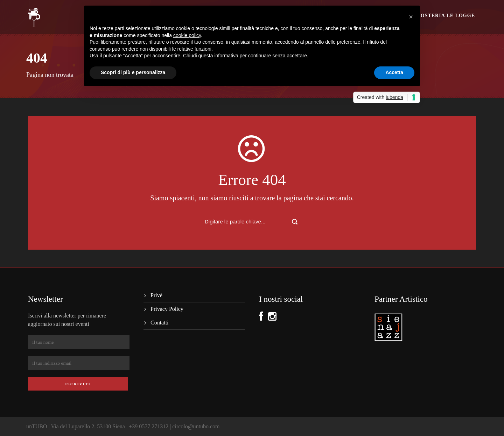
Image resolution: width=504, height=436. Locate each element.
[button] (411, 17)
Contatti (160, 323)
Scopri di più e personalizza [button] (133, 72)
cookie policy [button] (187, 35)
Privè (156, 295)
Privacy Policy (167, 309)
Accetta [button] (394, 72)
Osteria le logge (448, 16)
